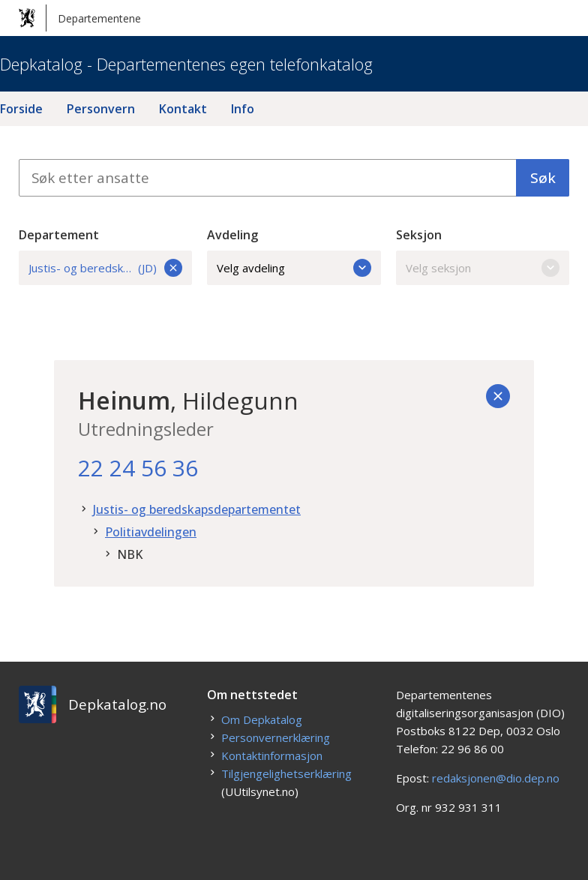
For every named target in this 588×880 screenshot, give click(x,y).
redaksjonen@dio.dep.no (496, 778)
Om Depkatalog (262, 719)
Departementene (80, 18)
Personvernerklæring (276, 737)
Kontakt (183, 109)
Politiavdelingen (151, 532)
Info (243, 109)
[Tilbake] (498, 396)
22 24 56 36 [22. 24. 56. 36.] (138, 468)
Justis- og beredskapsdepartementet (197, 509)
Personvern (101, 109)
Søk (543, 178)
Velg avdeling (294, 268)
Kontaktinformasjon (272, 755)
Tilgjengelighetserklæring (286, 773)
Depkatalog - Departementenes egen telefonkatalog (186, 64)
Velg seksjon (483, 268)
